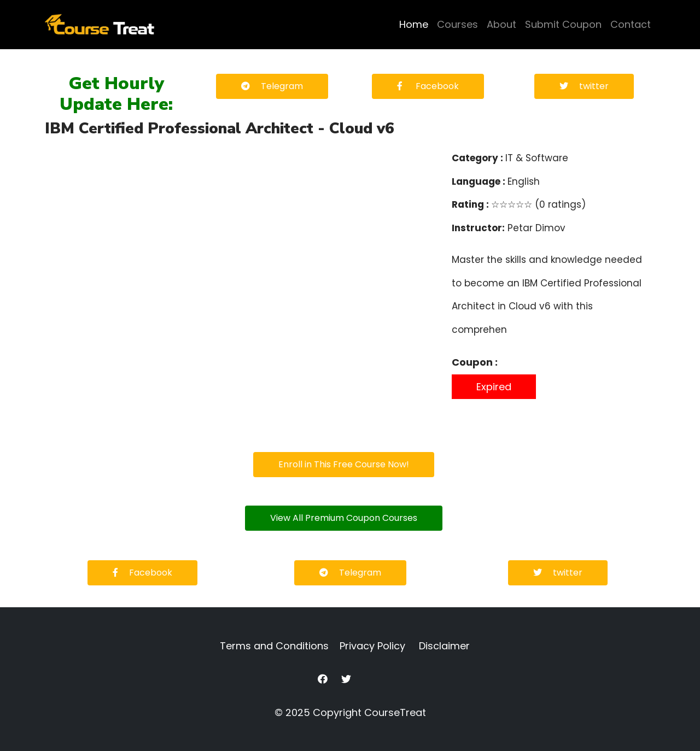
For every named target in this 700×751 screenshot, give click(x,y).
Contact (631, 24)
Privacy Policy (372, 646)
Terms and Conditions (274, 646)
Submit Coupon (563, 24)
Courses (457, 24)
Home (414, 24)
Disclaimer (444, 646)
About (501, 24)
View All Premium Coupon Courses (344, 518)
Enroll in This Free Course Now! (344, 464)
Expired (494, 387)
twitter (584, 86)
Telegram (272, 86)
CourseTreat (395, 712)
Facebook (428, 86)
